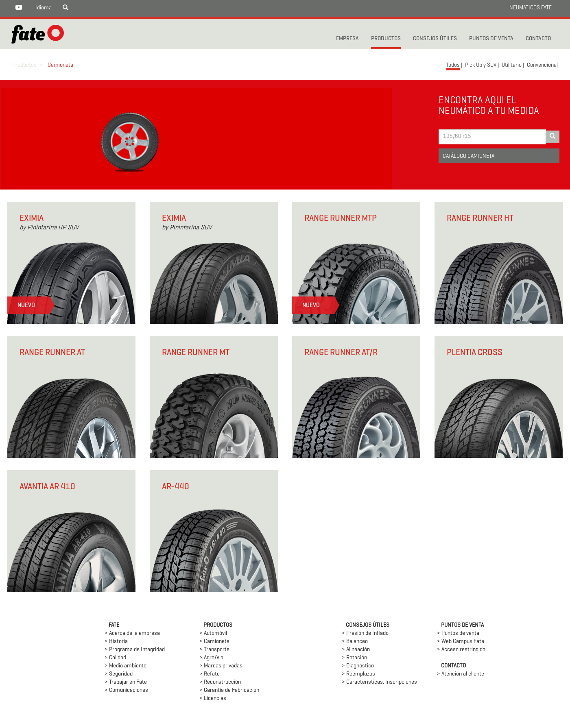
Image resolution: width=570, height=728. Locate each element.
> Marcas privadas (221, 666)
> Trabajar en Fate (126, 682)
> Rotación (354, 658)
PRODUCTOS (386, 39)
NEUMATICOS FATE (531, 8)
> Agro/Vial (212, 658)
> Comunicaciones (126, 690)
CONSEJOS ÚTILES (435, 39)
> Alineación (356, 650)
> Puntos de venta (458, 633)
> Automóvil (213, 633)
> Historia (116, 642)
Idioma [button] (44, 8)
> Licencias (213, 699)
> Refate (210, 674)
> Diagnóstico (358, 666)
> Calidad (115, 658)
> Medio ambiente (126, 666)
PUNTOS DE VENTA (491, 39)
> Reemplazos (358, 674)
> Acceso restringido (461, 650)
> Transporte (214, 650)
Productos (24, 65)
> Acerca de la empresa (132, 633)
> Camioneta (214, 642)
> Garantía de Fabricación (229, 690)
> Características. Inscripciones (379, 682)
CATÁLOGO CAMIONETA (468, 156)
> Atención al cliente (461, 674)
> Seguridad (119, 674)
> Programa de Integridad (135, 650)
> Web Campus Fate (461, 642)
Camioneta (60, 65)
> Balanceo (355, 642)
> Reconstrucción (220, 682)
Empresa (347, 39)
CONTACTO (538, 39)
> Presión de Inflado (365, 633)
